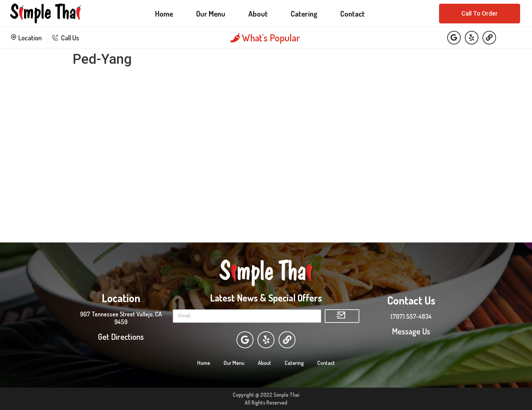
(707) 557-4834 (411, 316)
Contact (353, 14)
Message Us (411, 331)
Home (164, 14)
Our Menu (211, 14)
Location (26, 38)
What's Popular (265, 38)
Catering (304, 14)
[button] (480, 14)
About (258, 14)
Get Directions (121, 337)
